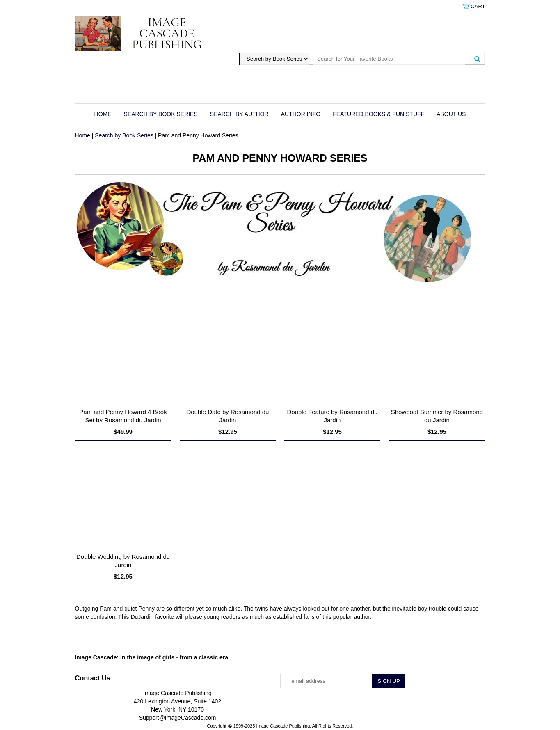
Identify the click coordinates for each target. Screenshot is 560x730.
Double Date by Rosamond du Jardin (227, 416)
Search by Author (239, 114)
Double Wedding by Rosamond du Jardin (123, 561)
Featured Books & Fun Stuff (378, 114)
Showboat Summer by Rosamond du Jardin (437, 416)
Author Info (301, 114)
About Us (451, 114)
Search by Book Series (161, 114)
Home (103, 114)
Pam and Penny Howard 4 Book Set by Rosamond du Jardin (123, 416)
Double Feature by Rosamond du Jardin (332, 416)
